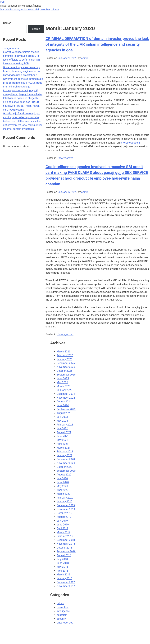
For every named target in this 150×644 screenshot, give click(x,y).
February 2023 (65, 425)
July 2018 (62, 559)
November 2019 (66, 509)
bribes (60, 603)
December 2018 (66, 540)
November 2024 (66, 398)
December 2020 (66, 459)
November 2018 (66, 544)
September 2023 (66, 409)
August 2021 (64, 432)
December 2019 (66, 505)
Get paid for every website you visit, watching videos (30, 10)
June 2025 (63, 378)
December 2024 (66, 394)
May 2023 (62, 421)
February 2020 (65, 498)
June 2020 (63, 482)
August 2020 (64, 475)
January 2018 (65, 578)
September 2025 (66, 375)
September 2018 (66, 551)
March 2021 (64, 448)
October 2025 (64, 371)
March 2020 (64, 494)
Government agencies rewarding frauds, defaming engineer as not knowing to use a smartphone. (22, 71)
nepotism (62, 615)
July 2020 (62, 478)
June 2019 (63, 525)
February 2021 (65, 452)
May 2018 (62, 567)
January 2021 (65, 455)
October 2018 (64, 548)
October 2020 (64, 467)
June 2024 (63, 405)
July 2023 (62, 417)
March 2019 (64, 532)
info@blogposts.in (131, 143)
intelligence (63, 611)
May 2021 (62, 440)
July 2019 (62, 521)
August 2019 (64, 517)
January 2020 (65, 502)
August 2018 (64, 555)
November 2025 (66, 367)
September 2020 (66, 471)
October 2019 (64, 513)
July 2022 (62, 428)
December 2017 (66, 582)
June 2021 (63, 436)
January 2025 (65, 390)
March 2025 (64, 386)
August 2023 (64, 413)
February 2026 (65, 355)
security (61, 619)
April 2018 (63, 571)
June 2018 (63, 563)
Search (7, 23)
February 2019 (65, 536)
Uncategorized (65, 158)
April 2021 (63, 444)
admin (85, 58)
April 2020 (63, 490)
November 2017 (66, 586)
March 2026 (64, 352)
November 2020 (66, 463)
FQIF (3, 2)
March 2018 (64, 575)
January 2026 (65, 359)
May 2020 (62, 486)
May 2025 (62, 382)
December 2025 (66, 363)
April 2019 (63, 528)
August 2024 (64, 402)
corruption (63, 607)
